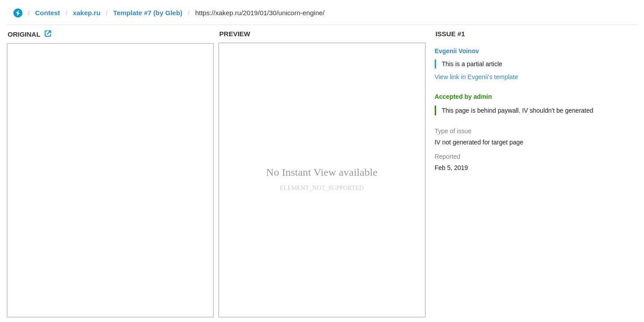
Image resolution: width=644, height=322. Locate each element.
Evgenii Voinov (457, 51)
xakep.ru (87, 13)
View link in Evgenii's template (477, 77)
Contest (48, 13)
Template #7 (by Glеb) (148, 13)
